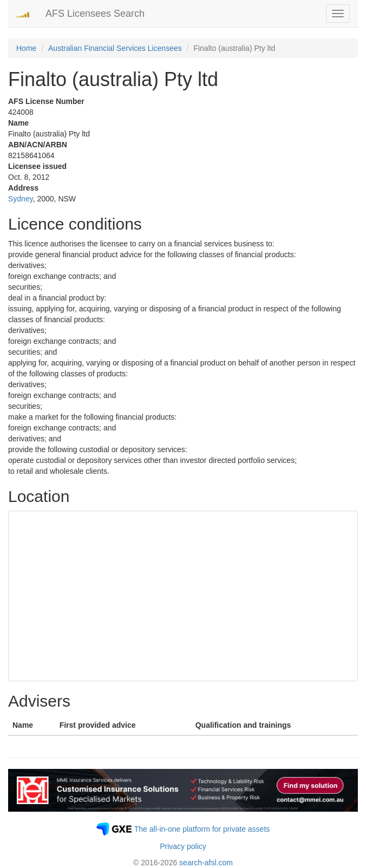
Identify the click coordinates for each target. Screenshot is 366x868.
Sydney (21, 199)
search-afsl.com (206, 863)
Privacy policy (183, 846)
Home (26, 48)
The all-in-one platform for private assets (202, 829)
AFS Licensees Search (95, 14)
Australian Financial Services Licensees (115, 48)
